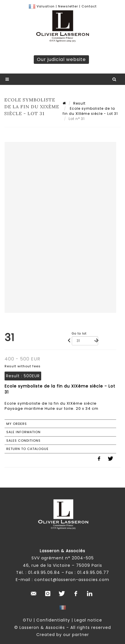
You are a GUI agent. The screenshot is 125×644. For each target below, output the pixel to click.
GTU (27, 620)
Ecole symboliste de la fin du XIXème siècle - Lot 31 (90, 111)
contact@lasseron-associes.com (72, 580)
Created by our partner (63, 635)
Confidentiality (53, 620)
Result (79, 103)
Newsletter (68, 6)
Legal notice (88, 620)
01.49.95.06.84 (44, 572)
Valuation (46, 6)
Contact (89, 6)
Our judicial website (61, 59)
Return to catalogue (27, 449)
